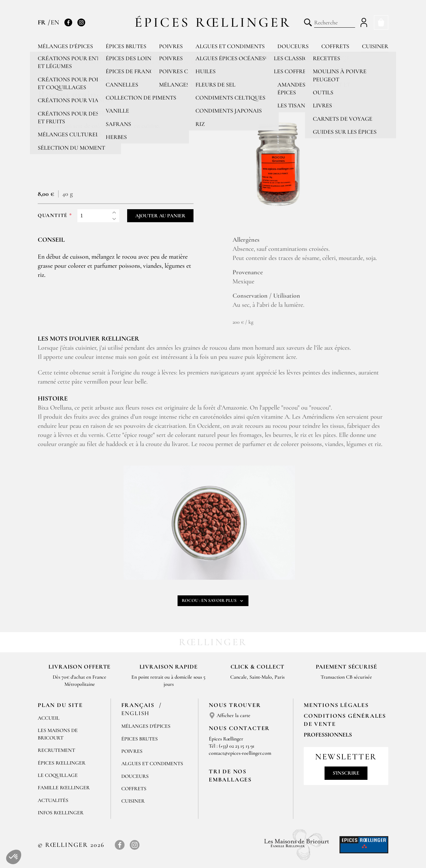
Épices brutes (126, 46)
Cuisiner (375, 46)
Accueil (49, 718)
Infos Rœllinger (61, 813)
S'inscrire (346, 773)
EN (55, 22)
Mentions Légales (336, 705)
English (136, 713)
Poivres (171, 46)
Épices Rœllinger (213, 22)
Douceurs (293, 46)
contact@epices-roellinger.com (240, 753)
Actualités (53, 800)
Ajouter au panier (160, 216)
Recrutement (56, 750)
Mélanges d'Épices (146, 726)
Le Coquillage (58, 775)
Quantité (53, 216)
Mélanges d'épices (65, 46)
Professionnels (328, 735)
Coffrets (335, 46)
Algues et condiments (230, 46)
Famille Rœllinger (64, 788)
